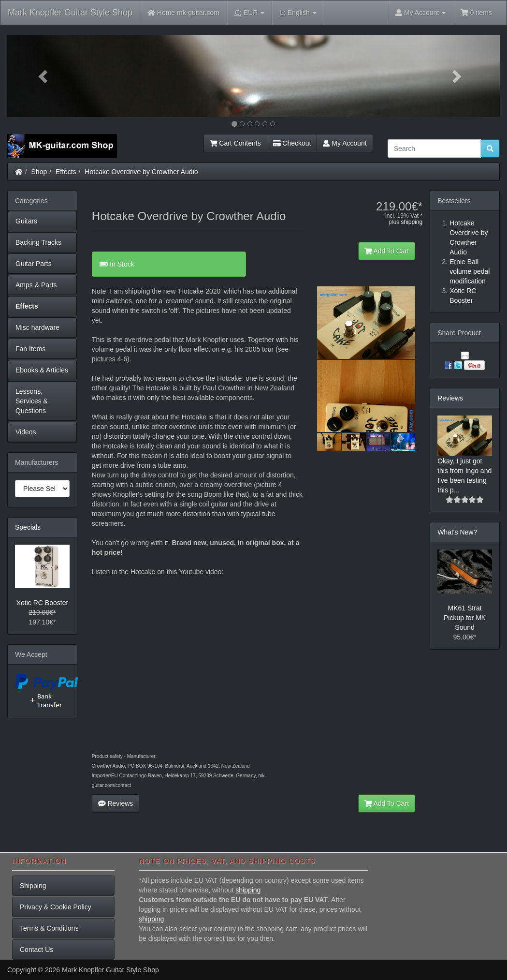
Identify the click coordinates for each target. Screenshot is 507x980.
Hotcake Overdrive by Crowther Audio (141, 172)
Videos (26, 432)
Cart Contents (235, 143)
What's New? (457, 532)
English (298, 13)
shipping (412, 222)
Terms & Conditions (49, 928)
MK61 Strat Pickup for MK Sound (465, 618)
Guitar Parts (34, 264)
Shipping (33, 886)
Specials (28, 527)
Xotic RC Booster (42, 603)
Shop (39, 172)
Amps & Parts (36, 285)
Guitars (26, 221)
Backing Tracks (38, 242)
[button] (44, 76)
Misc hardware (37, 327)
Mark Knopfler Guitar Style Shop (70, 13)
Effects (66, 172)
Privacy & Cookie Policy (56, 907)
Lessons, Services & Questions (32, 401)
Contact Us (36, 950)
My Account (345, 143)
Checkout (292, 143)
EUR (250, 13)
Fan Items (30, 349)
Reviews (116, 803)
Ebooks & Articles (42, 370)
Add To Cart (387, 251)
